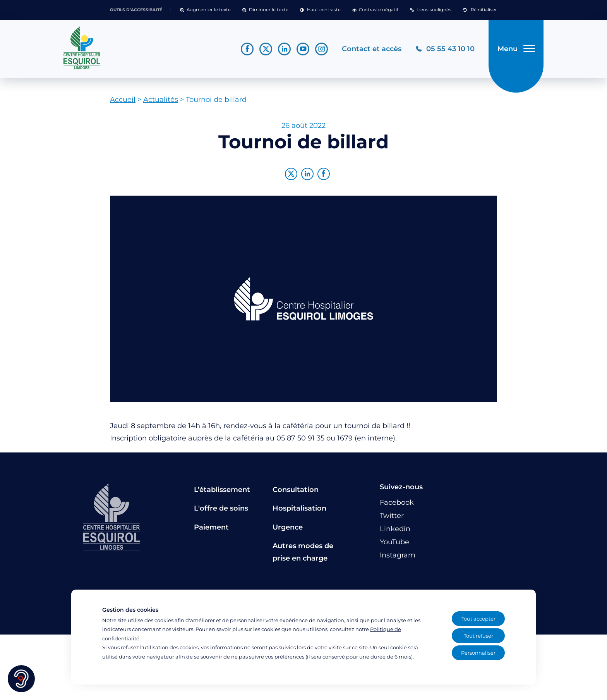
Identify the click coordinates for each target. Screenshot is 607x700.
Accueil (123, 101)
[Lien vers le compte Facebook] (247, 50)
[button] (205, 10)
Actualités (161, 101)
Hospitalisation (299, 510)
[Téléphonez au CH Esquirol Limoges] (445, 50)
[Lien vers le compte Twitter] (265, 50)
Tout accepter (478, 619)
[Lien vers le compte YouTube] (303, 50)
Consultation (296, 491)
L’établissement (222, 491)
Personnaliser (478, 653)
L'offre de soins (221, 510)
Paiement (211, 529)
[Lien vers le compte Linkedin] (284, 50)
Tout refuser (478, 636)
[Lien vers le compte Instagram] (321, 50)
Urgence (288, 529)
